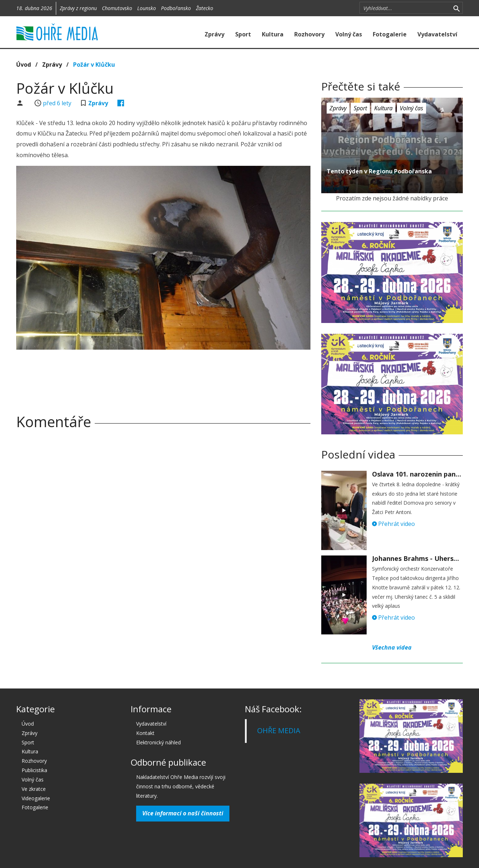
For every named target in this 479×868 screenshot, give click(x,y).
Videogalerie (36, 798)
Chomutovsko (117, 8)
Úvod (24, 65)
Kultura (273, 34)
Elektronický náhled (158, 742)
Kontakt (145, 733)
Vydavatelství (437, 34)
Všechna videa (392, 647)
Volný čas (349, 34)
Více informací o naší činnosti (183, 813)
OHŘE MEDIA (279, 730)
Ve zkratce (34, 789)
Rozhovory (309, 34)
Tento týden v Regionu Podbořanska (379, 171)
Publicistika (34, 770)
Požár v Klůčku (94, 65)
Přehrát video (393, 524)
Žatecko (205, 8)
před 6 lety (57, 103)
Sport (243, 34)
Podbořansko (176, 8)
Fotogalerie (390, 34)
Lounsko (147, 8)
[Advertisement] (163, 375)
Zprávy (214, 34)
